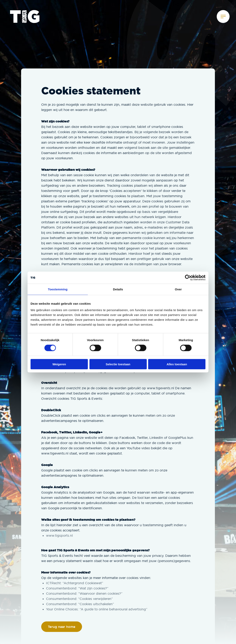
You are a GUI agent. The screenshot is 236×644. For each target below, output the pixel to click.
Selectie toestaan (118, 364)
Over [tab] (178, 289)
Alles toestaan (177, 364)
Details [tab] (118, 289)
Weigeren (59, 364)
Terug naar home (62, 627)
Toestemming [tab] (58, 289)
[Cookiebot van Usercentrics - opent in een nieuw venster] (188, 278)
